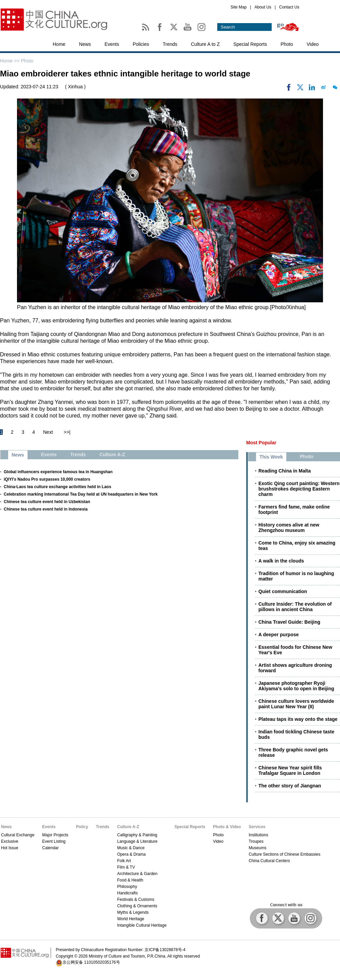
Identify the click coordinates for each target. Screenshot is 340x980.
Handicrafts (127, 893)
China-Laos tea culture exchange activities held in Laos (57, 487)
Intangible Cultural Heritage (142, 925)
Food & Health (130, 880)
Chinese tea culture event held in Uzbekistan (47, 502)
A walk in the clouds (281, 561)
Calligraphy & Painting (137, 835)
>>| (67, 432)
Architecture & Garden (137, 874)
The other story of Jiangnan (290, 786)
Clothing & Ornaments (137, 906)
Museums (257, 848)
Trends (170, 44)
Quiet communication (283, 591)
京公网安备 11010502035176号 (91, 962)
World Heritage (131, 919)
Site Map (239, 7)
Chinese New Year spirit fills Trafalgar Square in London (290, 770)
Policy (82, 827)
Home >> (10, 61)
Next (48, 432)
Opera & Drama (131, 854)
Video (313, 44)
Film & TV (126, 867)
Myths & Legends (133, 912)
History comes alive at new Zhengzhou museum (289, 528)
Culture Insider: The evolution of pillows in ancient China (295, 607)
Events (112, 44)
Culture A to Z (206, 44)
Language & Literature (137, 841)
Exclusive (10, 841)
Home (59, 44)
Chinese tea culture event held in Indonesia (46, 509)
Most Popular (261, 443)
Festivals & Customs (135, 899)
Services (257, 827)
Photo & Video (227, 827)
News (85, 44)
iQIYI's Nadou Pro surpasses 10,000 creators (47, 479)
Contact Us (289, 7)
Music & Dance (131, 848)
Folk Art (124, 861)
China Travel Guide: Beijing (289, 622)
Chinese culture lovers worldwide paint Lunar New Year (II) (296, 704)
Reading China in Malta (285, 471)
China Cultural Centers (269, 861)
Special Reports (250, 44)
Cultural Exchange (18, 835)
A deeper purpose (279, 635)
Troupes (256, 841)
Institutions (258, 835)
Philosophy (127, 887)
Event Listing (54, 841)
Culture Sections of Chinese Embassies (284, 854)
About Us (263, 7)
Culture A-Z (128, 827)
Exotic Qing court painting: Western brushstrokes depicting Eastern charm (299, 489)
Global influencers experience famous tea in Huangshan (58, 472)
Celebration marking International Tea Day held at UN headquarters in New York (81, 494)
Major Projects (55, 835)
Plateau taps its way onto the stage (298, 719)
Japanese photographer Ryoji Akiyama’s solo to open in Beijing (296, 686)
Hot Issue (10, 848)
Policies (141, 44)
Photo (287, 44)
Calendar (50, 848)
